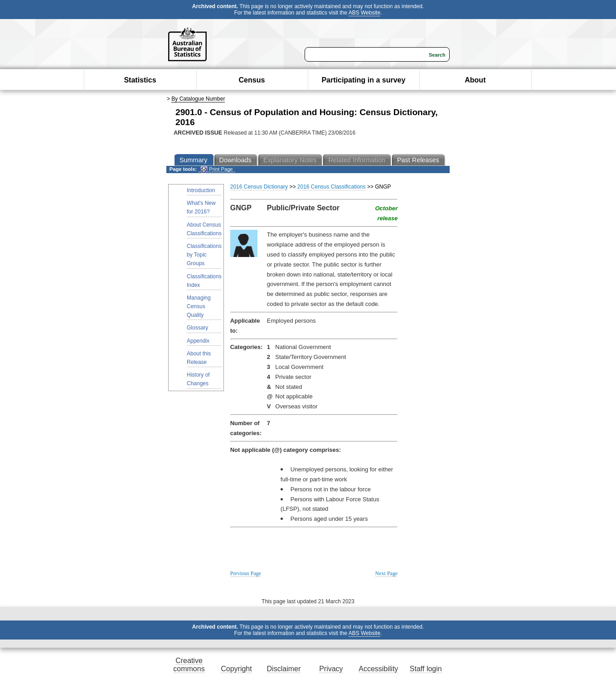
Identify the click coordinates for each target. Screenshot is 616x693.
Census (252, 80)
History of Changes (198, 379)
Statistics (140, 80)
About (475, 80)
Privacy (331, 669)
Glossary (197, 328)
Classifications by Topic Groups (204, 255)
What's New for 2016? (201, 207)
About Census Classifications (204, 229)
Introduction (201, 190)
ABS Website (364, 13)
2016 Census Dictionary (259, 187)
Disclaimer (284, 669)
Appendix (198, 341)
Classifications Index (204, 281)
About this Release (199, 358)
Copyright (236, 669)
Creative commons (189, 665)
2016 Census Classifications (332, 187)
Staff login (426, 669)
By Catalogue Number (198, 99)
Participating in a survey (363, 80)
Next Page (387, 573)
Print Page (216, 169)
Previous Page (246, 573)
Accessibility (378, 669)
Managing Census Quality (199, 306)
